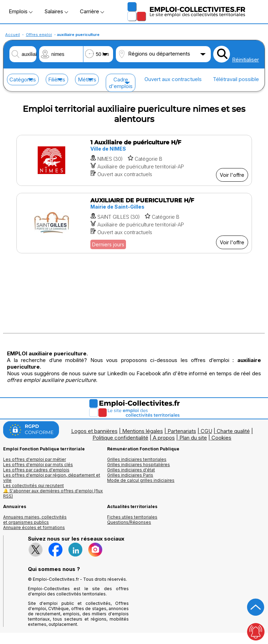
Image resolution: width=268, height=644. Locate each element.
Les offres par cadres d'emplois (36, 470)
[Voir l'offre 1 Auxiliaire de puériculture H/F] (134, 160)
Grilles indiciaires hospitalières (139, 465)
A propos (164, 438)
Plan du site (193, 438)
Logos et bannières (94, 431)
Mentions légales (143, 431)
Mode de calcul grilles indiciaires (141, 480)
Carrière (92, 11)
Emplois (21, 11)
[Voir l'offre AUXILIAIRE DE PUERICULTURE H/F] (134, 223)
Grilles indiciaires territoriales (137, 459)
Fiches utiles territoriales (132, 517)
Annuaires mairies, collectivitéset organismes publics (35, 520)
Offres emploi (39, 35)
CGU (206, 431)
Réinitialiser (245, 60)
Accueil (13, 35)
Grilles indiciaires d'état (131, 470)
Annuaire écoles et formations (34, 527)
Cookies (221, 438)
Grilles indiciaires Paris (130, 475)
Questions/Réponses (129, 522)
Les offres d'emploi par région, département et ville (52, 478)
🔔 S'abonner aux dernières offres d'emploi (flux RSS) (53, 493)
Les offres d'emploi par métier (35, 459)
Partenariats (182, 431)
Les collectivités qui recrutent (33, 486)
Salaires (56, 11)
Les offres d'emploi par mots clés (38, 465)
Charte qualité (233, 431)
